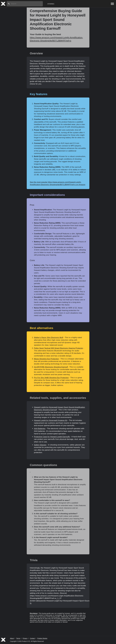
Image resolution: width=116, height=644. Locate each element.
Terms (18, 638)
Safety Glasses (40, 445)
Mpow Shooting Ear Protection (46, 359)
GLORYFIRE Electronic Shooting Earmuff (51, 367)
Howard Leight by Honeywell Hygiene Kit (51, 420)
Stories (51, 4)
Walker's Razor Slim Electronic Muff (49, 338)
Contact (32, 638)
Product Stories (42, 638)
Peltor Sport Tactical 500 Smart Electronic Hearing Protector (59, 348)
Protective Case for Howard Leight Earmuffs (52, 437)
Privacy (25, 638)
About (12, 638)
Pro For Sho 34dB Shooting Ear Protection (51, 378)
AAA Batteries (40, 429)
